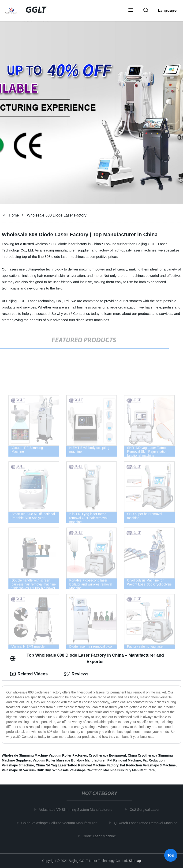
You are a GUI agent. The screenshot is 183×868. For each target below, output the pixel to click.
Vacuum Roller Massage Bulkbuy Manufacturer (69, 760)
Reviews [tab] (76, 674)
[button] (131, 11)
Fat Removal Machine (124, 760)
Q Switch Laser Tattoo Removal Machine (147, 823)
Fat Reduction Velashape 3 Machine (148, 765)
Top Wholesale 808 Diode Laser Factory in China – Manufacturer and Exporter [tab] (87, 658)
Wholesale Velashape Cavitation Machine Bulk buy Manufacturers (104, 770)
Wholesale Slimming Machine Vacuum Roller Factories (44, 755)
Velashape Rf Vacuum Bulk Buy (26, 770)
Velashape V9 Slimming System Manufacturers (77, 809)
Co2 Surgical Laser (146, 809)
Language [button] (167, 10)
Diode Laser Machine (100, 836)
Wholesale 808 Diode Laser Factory (57, 215)
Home (14, 215)
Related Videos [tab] (29, 674)
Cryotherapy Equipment (107, 755)
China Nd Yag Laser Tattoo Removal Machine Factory (77, 765)
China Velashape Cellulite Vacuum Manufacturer (60, 823)
